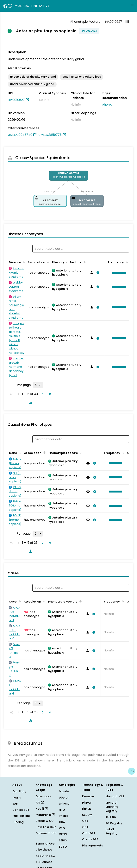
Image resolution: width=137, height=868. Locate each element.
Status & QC (45, 821)
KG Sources (44, 862)
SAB (15, 804)
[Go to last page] (49, 394)
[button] (118, 273)
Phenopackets (93, 845)
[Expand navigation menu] (132, 6)
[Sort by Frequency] (126, 262)
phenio (107, 104)
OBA (62, 822)
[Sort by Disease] (23, 262)
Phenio (64, 816)
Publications (21, 816)
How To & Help (46, 827)
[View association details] (97, 273)
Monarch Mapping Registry (112, 807)
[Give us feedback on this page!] (132, 771)
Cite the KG (44, 850)
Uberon (64, 798)
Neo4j (42, 809)
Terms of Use (45, 844)
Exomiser (89, 796)
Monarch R (45, 815)
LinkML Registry (111, 832)
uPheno (64, 804)
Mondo (64, 791)
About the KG (45, 856)
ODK (85, 827)
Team (16, 798)
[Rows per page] (38, 385)
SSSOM (87, 815)
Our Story (19, 791)
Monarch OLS (115, 796)
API (40, 803)
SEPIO (63, 840)
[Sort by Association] (47, 262)
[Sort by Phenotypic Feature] (84, 262)
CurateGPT (90, 839)
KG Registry (114, 823)
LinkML (87, 809)
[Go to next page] (42, 394)
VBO (62, 828)
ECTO (63, 847)
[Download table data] (30, 402)
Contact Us (21, 810)
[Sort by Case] (19, 601)
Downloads (44, 796)
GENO (63, 834)
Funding (18, 822)
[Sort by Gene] (19, 453)
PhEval (87, 803)
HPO (62, 810)
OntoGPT (89, 833)
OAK (85, 821)
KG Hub (111, 817)
